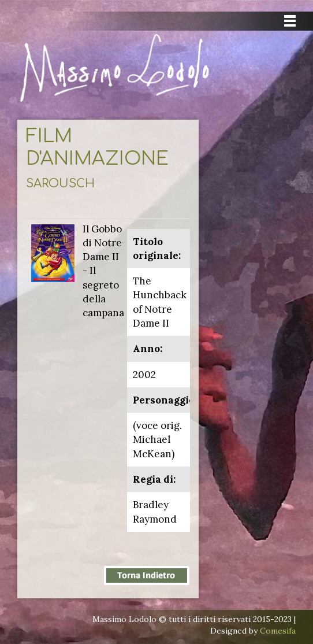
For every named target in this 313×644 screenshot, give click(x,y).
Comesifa (278, 631)
